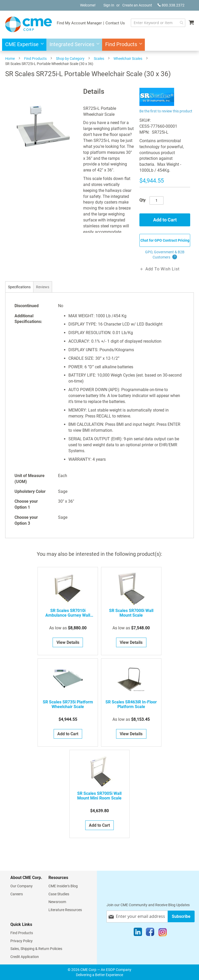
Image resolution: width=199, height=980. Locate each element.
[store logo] (29, 24)
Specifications (19, 287)
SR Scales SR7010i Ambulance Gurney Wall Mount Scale (68, 613)
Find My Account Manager (79, 23)
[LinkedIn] (138, 933)
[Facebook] (150, 933)
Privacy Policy (22, 941)
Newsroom (57, 902)
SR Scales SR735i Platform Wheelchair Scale (68, 704)
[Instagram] (163, 933)
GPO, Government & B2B (165, 255)
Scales (99, 59)
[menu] (99, 45)
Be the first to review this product (166, 111)
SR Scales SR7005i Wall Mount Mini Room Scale (99, 796)
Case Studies (59, 894)
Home (10, 59)
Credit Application (25, 957)
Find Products (35, 59)
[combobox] (158, 23)
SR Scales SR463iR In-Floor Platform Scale (131, 704)
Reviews (43, 287)
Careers (17, 894)
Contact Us (115, 23)
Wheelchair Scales (128, 59)
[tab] (19, 287)
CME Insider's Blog (63, 886)
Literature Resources (65, 910)
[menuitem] (23, 45)
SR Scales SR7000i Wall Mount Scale (131, 613)
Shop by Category (70, 59)
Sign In (109, 5)
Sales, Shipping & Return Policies (36, 949)
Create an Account (137, 5)
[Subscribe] (181, 916)
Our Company (22, 886)
